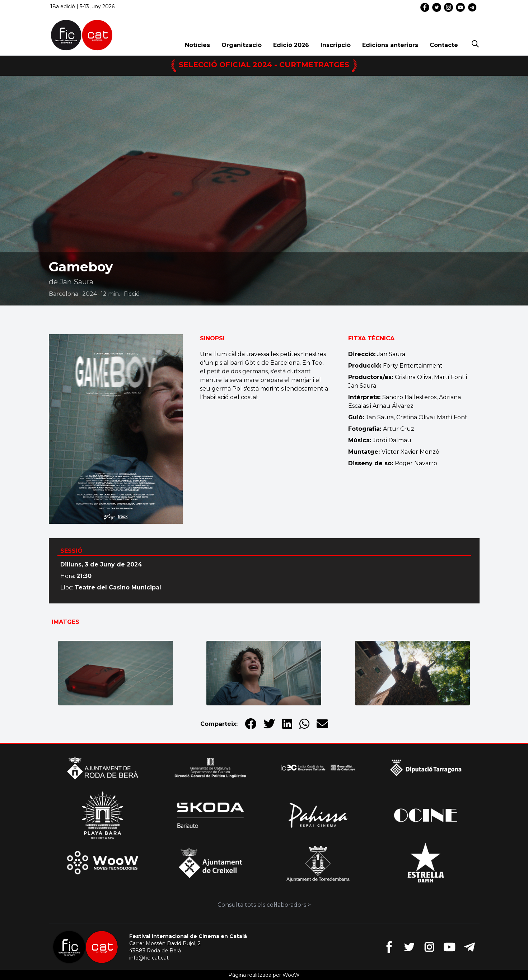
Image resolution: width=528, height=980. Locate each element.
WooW (291, 975)
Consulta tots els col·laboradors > (264, 905)
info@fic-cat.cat (149, 958)
